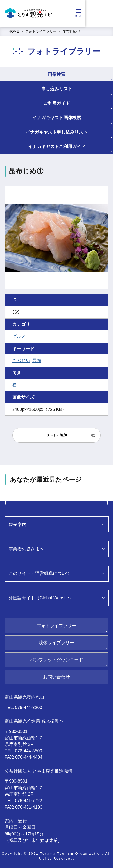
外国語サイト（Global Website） (41, 598)
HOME (14, 31)
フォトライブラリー (41, 31)
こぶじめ (21, 361)
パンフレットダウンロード (56, 660)
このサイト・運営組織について (40, 573)
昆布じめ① (71, 31)
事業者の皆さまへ (26, 549)
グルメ (19, 336)
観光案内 (17, 525)
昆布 (37, 361)
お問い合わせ (56, 677)
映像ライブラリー (56, 643)
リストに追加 (56, 435)
